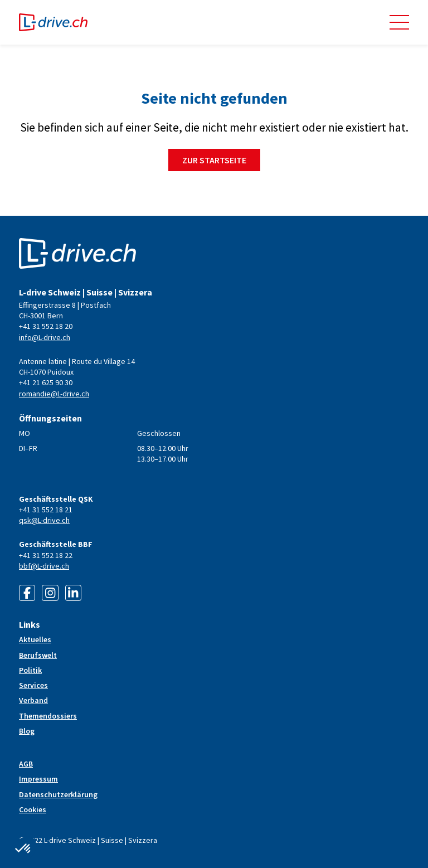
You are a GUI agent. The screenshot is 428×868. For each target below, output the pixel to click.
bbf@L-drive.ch (44, 566)
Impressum (38, 779)
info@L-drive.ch (45, 337)
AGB (26, 764)
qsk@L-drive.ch (44, 520)
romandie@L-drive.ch (54, 394)
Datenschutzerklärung (58, 794)
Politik (30, 670)
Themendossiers (48, 716)
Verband (33, 700)
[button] (399, 22)
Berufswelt (38, 655)
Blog (27, 731)
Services (33, 685)
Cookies (33, 809)
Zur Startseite (214, 160)
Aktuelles (35, 639)
